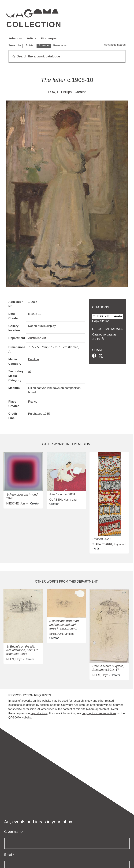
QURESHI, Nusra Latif (63, 500)
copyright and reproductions (99, 713)
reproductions (39, 713)
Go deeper (49, 38)
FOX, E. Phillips (60, 92)
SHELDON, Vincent (62, 634)
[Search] (67, 56)
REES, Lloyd (14, 659)
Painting (33, 359)
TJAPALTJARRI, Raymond (109, 544)
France (33, 402)
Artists (31, 38)
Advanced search (115, 45)
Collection (34, 24)
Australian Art (37, 338)
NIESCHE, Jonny (17, 504)
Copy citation (101, 321)
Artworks (15, 38)
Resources (60, 45)
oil (30, 371)
